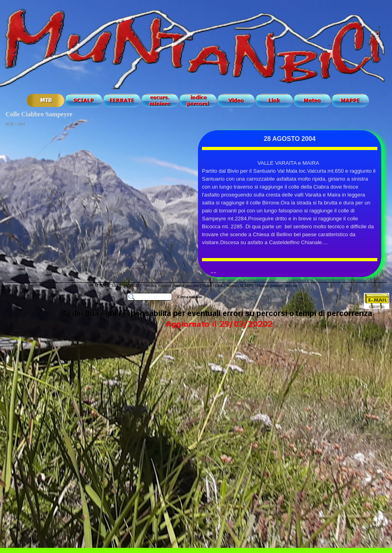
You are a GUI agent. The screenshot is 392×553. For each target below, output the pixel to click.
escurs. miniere (159, 286)
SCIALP (114, 286)
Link (219, 286)
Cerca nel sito (190, 297)
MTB (99, 286)
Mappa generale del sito (277, 286)
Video (207, 286)
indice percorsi (187, 286)
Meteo (231, 286)
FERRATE (134, 286)
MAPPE (247, 286)
